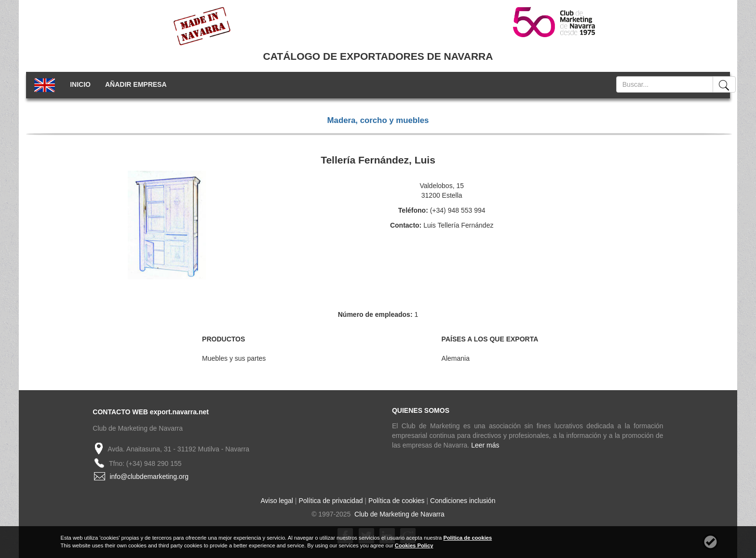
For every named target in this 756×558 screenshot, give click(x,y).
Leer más (485, 445)
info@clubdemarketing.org (149, 476)
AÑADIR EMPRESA (136, 84)
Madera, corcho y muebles (378, 120)
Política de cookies (397, 501)
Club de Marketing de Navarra (398, 514)
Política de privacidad (331, 501)
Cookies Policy (414, 545)
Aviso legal (277, 501)
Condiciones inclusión (463, 501)
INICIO (80, 84)
